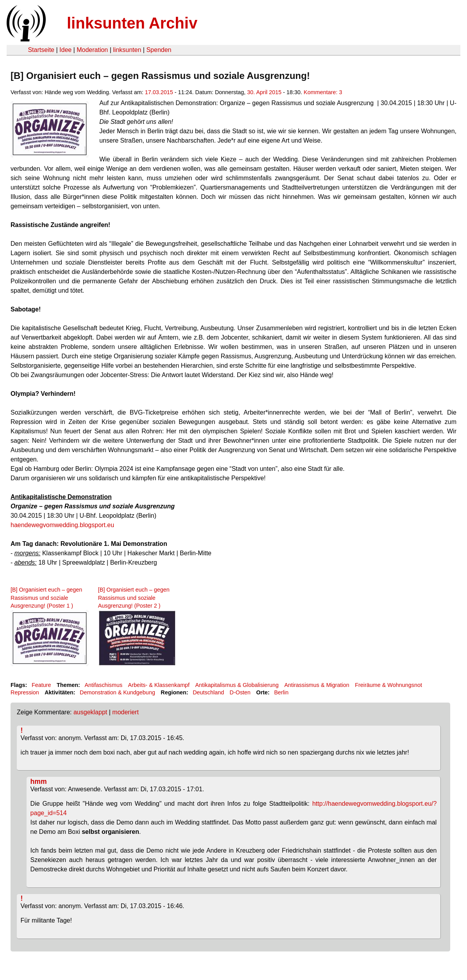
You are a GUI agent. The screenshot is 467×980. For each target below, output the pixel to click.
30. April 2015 (264, 92)
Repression (25, 692)
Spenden (159, 50)
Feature (41, 685)
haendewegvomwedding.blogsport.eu (62, 525)
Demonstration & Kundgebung (117, 692)
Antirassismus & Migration (317, 685)
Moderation (92, 50)
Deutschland (208, 692)
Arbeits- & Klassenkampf (159, 685)
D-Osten (240, 692)
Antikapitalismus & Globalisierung (237, 685)
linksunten (127, 50)
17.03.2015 (159, 92)
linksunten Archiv (132, 23)
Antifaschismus (103, 685)
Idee (65, 50)
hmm (39, 781)
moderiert (125, 712)
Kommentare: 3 (323, 92)
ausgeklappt (90, 712)
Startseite (41, 50)
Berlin (281, 692)
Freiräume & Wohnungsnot (388, 685)
